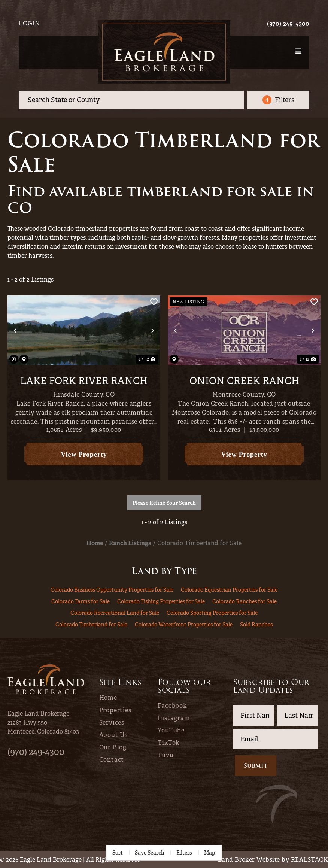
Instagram (174, 718)
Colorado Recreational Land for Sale (115, 613)
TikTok (168, 743)
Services (112, 723)
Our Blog (113, 747)
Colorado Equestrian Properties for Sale (229, 590)
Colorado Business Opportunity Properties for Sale (112, 590)
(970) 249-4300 (288, 24)
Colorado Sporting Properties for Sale (212, 613)
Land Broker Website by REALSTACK (273, 860)
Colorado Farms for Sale (81, 601)
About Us (113, 735)
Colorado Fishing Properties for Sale (161, 601)
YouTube (171, 731)
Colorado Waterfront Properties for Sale (184, 625)
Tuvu (165, 755)
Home (108, 698)
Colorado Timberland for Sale (91, 625)
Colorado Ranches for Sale (245, 601)
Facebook (172, 706)
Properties (115, 710)
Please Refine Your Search (164, 503)
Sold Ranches (256, 625)
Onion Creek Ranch (244, 381)
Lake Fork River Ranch (84, 381)
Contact (112, 760)
